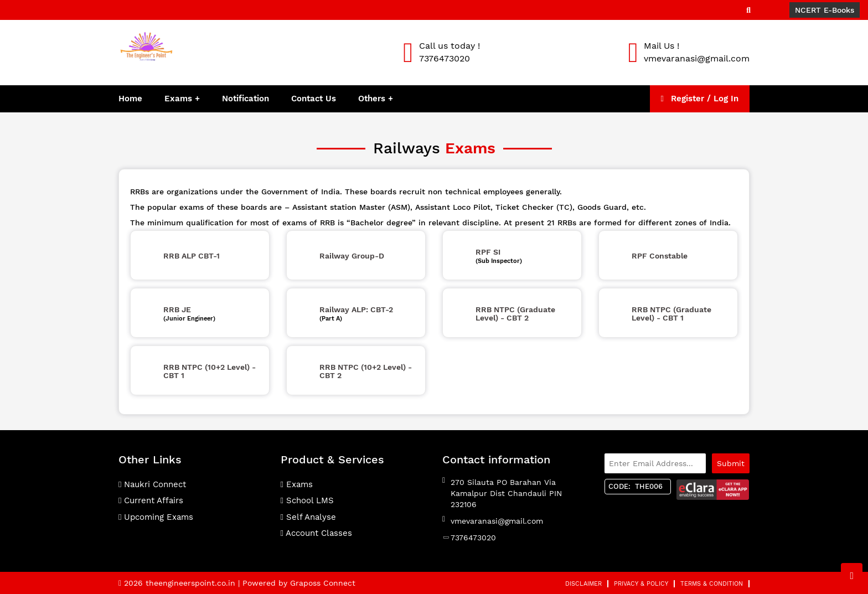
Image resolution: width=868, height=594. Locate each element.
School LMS (307, 500)
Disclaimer (583, 584)
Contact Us (314, 99)
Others (373, 99)
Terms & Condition (712, 584)
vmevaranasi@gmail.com (497, 521)
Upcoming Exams (156, 517)
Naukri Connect (152, 484)
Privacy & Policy (641, 584)
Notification (246, 99)
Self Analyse (308, 517)
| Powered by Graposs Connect (297, 583)
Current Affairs (151, 500)
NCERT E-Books (825, 10)
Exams (178, 99)
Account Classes (316, 533)
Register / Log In (700, 99)
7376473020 (473, 538)
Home (130, 99)
